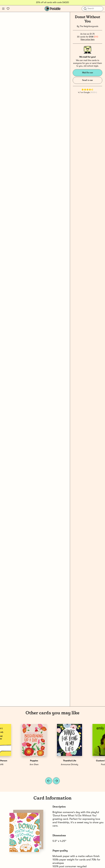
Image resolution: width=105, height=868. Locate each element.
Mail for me (88, 73)
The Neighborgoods (89, 26)
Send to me (87, 80)
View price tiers (87, 40)
